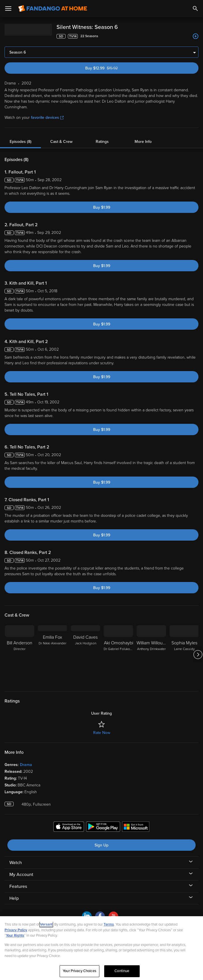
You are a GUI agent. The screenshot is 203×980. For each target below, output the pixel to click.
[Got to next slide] (198, 655)
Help (14, 898)
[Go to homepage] (53, 9)
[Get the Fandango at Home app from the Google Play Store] (103, 827)
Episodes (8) (21, 142)
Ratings (102, 142)
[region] (101, 948)
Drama (26, 765)
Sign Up (101, 845)
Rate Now (102, 733)
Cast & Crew (61, 142)
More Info (143, 142)
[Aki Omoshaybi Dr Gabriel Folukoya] (118, 655)
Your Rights (15, 935)
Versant (46, 924)
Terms (109, 924)
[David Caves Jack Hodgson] (85, 655)
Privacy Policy (16, 930)
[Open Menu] (8, 9)
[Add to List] (196, 36)
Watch (16, 863)
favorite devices (47, 118)
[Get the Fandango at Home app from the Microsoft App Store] (136, 827)
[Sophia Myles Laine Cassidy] (184, 655)
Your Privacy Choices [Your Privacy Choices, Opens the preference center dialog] (79, 971)
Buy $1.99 (102, 207)
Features (18, 886)
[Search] (195, 9)
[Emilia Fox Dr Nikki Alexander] (53, 655)
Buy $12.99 (111, 68)
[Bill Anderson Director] (20, 655)
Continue (122, 971)
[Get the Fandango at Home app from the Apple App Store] (69, 827)
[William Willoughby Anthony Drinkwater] (151, 655)
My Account (21, 875)
